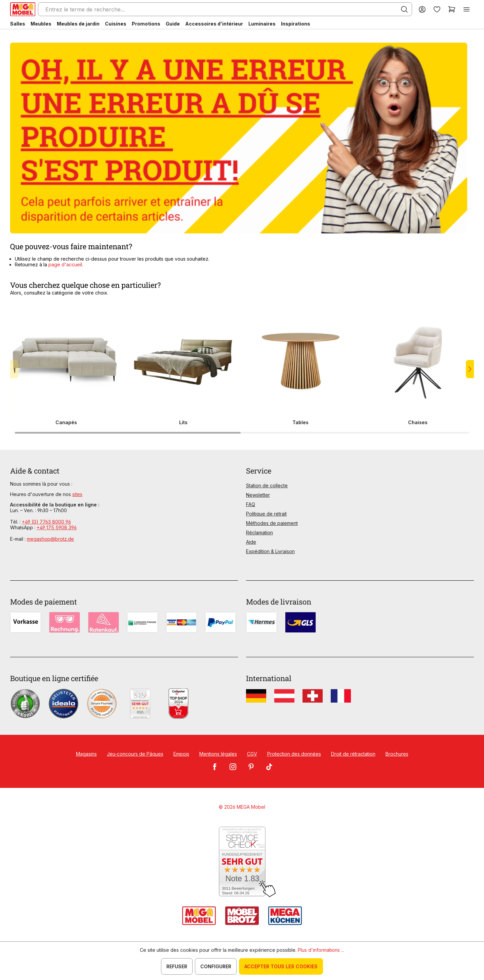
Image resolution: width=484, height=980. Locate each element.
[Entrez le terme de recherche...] (225, 9)
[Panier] (452, 9)
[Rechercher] (404, 9)
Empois (181, 754)
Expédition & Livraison (270, 551)
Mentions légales (218, 754)
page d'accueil (65, 264)
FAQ (251, 504)
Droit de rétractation (353, 754)
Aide (251, 542)
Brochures (397, 754)
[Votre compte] (422, 9)
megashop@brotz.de (50, 539)
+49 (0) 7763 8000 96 (46, 522)
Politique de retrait (266, 514)
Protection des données (294, 754)
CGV (252, 754)
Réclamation (259, 532)
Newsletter (258, 495)
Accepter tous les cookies (281, 966)
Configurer (216, 966)
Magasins (86, 754)
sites (77, 494)
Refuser (177, 966)
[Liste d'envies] (437, 9)
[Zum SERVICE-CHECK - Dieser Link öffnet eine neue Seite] (242, 862)
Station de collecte (267, 485)
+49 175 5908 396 (57, 527)
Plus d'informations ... (321, 950)
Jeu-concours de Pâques (135, 754)
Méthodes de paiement (272, 523)
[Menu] (467, 9)
